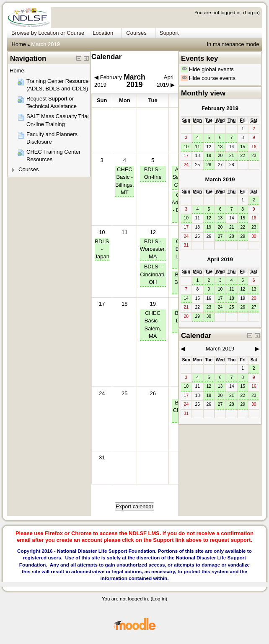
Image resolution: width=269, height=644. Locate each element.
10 (102, 232)
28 (232, 236)
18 (232, 298)
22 (243, 156)
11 (197, 147)
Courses (28, 169)
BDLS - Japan (102, 249)
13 (220, 147)
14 (186, 298)
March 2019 (45, 44)
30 (209, 316)
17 (220, 298)
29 (243, 236)
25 (232, 307)
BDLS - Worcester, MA (153, 249)
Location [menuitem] (103, 33)
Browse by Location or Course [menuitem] (48, 33)
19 (153, 304)
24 (220, 307)
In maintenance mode (233, 44)
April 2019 (220, 259)
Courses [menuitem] (136, 33)
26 (209, 165)
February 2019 (220, 108)
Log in (251, 12)
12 (153, 232)
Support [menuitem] (169, 33)
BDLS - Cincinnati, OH (153, 274)
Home (19, 44)
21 (232, 156)
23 (254, 156)
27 (220, 236)
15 (243, 147)
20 (220, 156)
